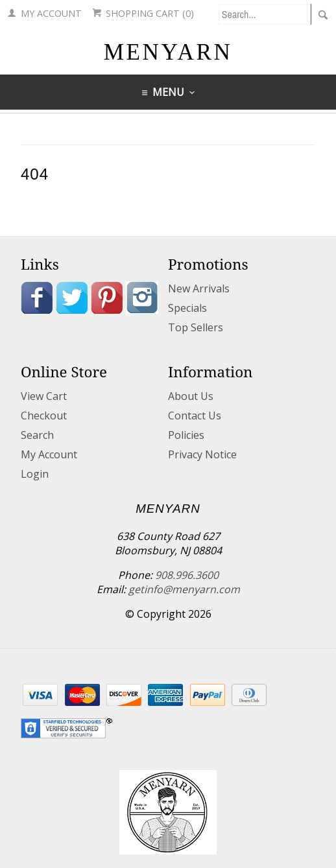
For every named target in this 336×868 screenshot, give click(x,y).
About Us (191, 396)
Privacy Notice (202, 454)
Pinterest (107, 298)
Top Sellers (196, 327)
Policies (186, 435)
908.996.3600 (187, 575)
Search (37, 435)
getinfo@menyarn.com (184, 589)
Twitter (72, 298)
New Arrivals (199, 288)
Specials (187, 308)
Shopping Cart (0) (143, 13)
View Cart (44, 396)
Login (35, 474)
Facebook (37, 298)
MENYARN (168, 52)
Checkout (44, 416)
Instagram (142, 298)
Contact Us (195, 416)
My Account (44, 13)
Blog (37, 330)
